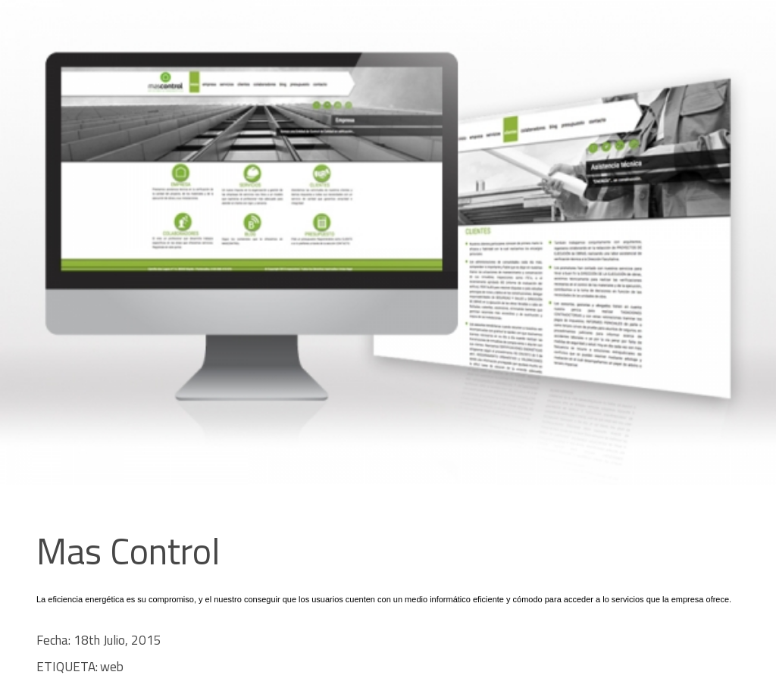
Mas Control (128, 551)
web (112, 667)
